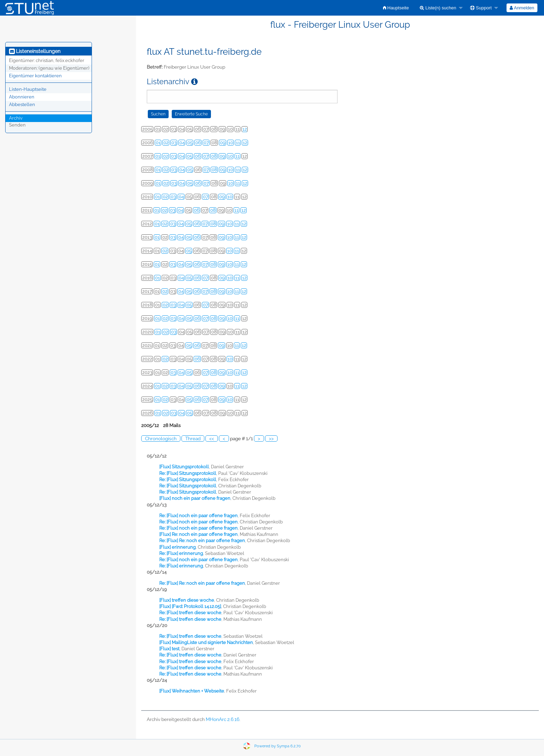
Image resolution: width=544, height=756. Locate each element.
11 (238, 143)
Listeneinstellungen (35, 51)
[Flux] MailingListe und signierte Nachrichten (206, 642)
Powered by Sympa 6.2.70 (278, 746)
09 (223, 143)
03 (174, 143)
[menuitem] (396, 8)
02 (166, 143)
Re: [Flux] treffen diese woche (190, 613)
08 (214, 156)
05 (190, 143)
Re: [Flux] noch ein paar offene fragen (198, 516)
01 (158, 143)
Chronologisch (161, 438)
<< (212, 438)
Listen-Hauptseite (28, 89)
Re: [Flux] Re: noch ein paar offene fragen (202, 541)
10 (231, 143)
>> (271, 438)
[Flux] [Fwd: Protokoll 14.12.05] (190, 606)
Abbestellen (22, 105)
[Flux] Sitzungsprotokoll (184, 467)
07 (206, 143)
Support (481, 8)
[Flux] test (169, 649)
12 (245, 129)
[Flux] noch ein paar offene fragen (195, 498)
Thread (193, 438)
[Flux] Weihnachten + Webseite (192, 691)
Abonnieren (22, 97)
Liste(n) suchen (438, 8)
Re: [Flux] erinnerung (181, 553)
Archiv (16, 118)
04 (182, 143)
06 (198, 143)
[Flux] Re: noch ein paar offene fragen (198, 534)
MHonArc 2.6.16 (223, 719)
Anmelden (522, 8)
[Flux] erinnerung (177, 547)
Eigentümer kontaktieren (35, 76)
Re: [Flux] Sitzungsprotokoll (188, 473)
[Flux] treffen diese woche (187, 600)
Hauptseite (396, 8)
